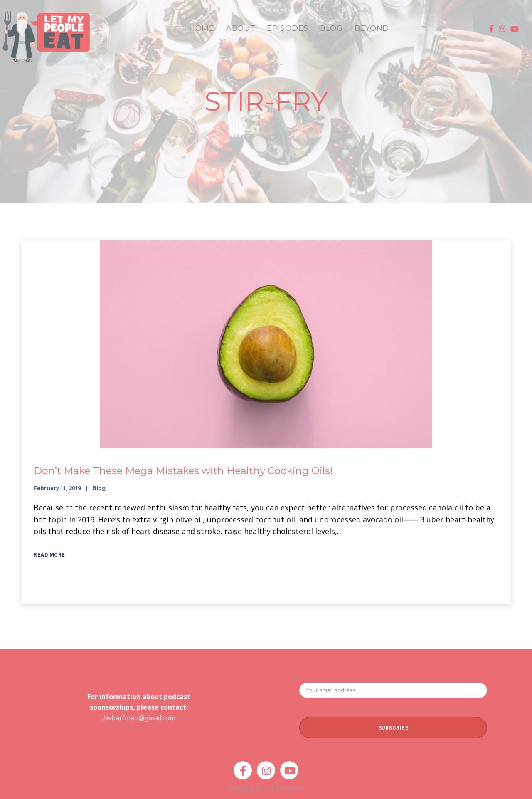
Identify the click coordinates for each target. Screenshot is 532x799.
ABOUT (241, 28)
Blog (99, 488)
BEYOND (372, 28)
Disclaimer (290, 788)
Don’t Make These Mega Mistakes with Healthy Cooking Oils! (183, 471)
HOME (202, 28)
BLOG (331, 28)
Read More (49, 555)
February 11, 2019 (57, 488)
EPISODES (288, 28)
